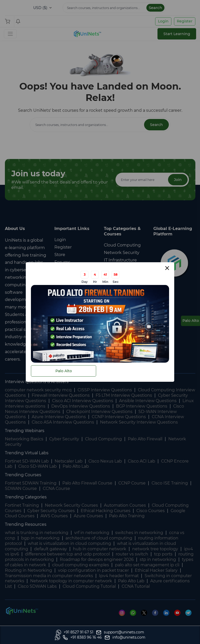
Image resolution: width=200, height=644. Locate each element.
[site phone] (132, 638)
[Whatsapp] (24, 638)
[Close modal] (167, 268)
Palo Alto (64, 371)
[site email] (175, 638)
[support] (69, 638)
